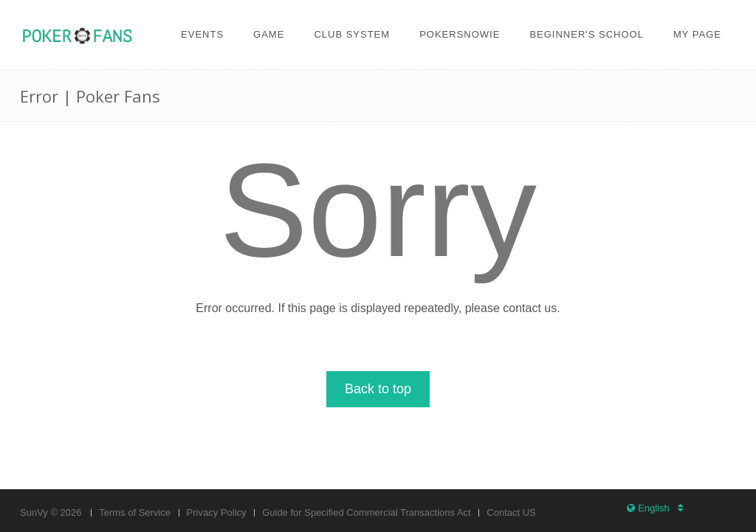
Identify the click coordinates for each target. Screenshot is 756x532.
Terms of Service (135, 512)
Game (269, 34)
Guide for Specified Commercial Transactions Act (367, 512)
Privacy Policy (217, 512)
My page (697, 34)
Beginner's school (587, 34)
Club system (352, 34)
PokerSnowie (460, 34)
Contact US (511, 512)
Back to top (378, 389)
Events (202, 34)
